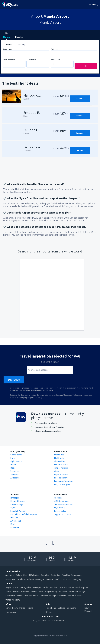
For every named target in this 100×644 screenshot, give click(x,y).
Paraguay (77, 579)
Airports (58, 471)
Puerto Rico (66, 579)
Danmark (63, 587)
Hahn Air (14, 517)
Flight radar (59, 458)
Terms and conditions (64, 504)
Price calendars (61, 478)
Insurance (15, 471)
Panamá (50, 579)
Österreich (10, 596)
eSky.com (46, 620)
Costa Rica (55, 575)
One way (21, 45)
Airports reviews (61, 474)
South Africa (11, 612)
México (30, 579)
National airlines (61, 465)
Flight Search (16, 461)
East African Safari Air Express (24, 514)
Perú (57, 579)
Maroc (22, 608)
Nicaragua (40, 579)
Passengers (55, 59)
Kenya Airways (17, 504)
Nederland (73, 591)
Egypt (8, 608)
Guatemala (10, 579)
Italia (41, 591)
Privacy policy (60, 511)
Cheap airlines (60, 461)
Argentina (10, 575)
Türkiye (49, 612)
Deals (13, 468)
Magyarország (51, 591)
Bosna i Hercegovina (22, 587)
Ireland (34, 591)
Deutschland (74, 587)
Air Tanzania (16, 521)
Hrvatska (25, 591)
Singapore (71, 608)
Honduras (21, 579)
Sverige (53, 596)
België (8, 587)
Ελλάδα (16, 591)
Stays (13, 458)
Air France (15, 527)
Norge (82, 591)
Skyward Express (18, 501)
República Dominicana (72, 575)
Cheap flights (16, 455)
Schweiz (79, 596)
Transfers (15, 474)
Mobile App (59, 455)
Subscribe (14, 380)
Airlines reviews (61, 468)
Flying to (54, 49)
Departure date (9, 59)
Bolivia (19, 575)
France (8, 591)
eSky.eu (37, 620)
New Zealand (88, 609)
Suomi (71, 596)
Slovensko (62, 596)
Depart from (8, 49)
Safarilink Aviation (18, 511)
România (44, 596)
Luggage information (64, 481)
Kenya (15, 608)
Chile (25, 575)
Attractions (15, 478)
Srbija (36, 596)
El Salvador (34, 575)
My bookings (60, 508)
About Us (58, 498)
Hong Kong (51, 608)
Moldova (63, 591)
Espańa (85, 587)
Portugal (28, 596)
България (37, 587)
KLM (12, 524)
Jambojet (15, 498)
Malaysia (61, 608)
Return (9, 45)
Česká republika (50, 587)
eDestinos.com (58, 620)
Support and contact (63, 514)
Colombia (45, 575)
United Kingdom (13, 600)
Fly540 (13, 508)
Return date (31, 59)
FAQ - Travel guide (62, 484)
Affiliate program (62, 501)
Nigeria (30, 608)
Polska (19, 596)
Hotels (13, 465)
